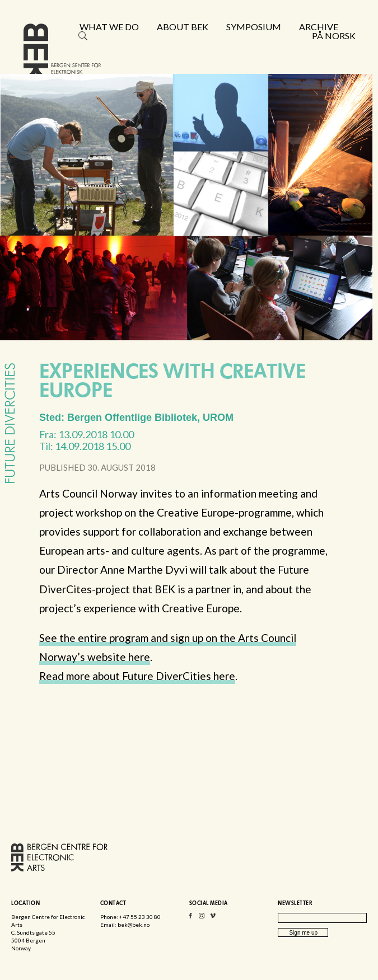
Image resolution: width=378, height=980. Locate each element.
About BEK (183, 27)
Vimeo (213, 918)
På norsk (334, 36)
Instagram (202, 918)
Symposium (254, 27)
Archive (319, 27)
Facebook (190, 918)
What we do (109, 27)
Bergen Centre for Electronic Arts (62, 55)
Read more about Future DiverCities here (137, 676)
